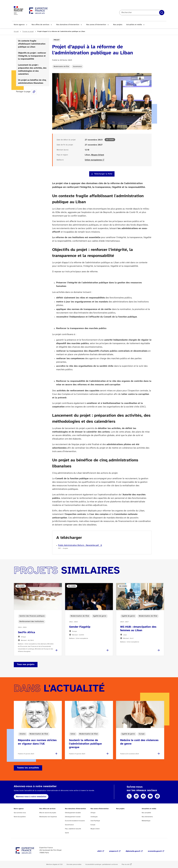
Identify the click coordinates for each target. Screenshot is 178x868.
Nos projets (118, 25)
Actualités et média (134, 25)
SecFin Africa (26, 632)
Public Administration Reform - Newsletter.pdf (79, 545)
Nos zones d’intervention (96, 25)
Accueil (16, 31)
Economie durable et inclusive (75, 821)
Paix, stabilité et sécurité (73, 829)
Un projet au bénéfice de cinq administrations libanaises (32, 82)
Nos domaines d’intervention (68, 25)
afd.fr (100, 851)
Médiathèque (146, 821)
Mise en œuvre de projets (48, 813)
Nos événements (147, 817)
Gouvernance (77, 66)
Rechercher (162, 13)
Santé (67, 833)
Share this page (34, 92)
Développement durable (73, 813)
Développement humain (73, 817)
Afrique (93, 813)
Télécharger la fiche (103, 174)
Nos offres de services (40, 25)
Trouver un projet (28, 31)
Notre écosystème (20, 817)
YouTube (150, 796)
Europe (93, 825)
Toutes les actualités (28, 768)
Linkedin (136, 796)
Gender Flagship (80, 627)
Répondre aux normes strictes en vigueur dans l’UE (37, 742)
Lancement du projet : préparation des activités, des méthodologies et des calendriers (32, 70)
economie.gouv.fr (155, 851)
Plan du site (126, 864)
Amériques (94, 817)
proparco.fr (114, 851)
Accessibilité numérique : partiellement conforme (102, 864)
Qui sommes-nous (20, 813)
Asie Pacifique (95, 821)
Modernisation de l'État (61, 66)
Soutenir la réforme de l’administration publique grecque (85, 744)
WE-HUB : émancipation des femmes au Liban (138, 629)
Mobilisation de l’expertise (48, 817)
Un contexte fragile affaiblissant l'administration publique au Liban (32, 44)
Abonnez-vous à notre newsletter (31, 797)
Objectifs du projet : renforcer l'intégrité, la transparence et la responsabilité (32, 56)
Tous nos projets (26, 664)
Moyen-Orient (98, 155)
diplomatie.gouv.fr (133, 851)
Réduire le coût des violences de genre (139, 742)
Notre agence (19, 25)
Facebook (143, 796)
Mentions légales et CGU (54, 864)
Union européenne (93, 160)
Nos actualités (146, 813)
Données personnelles (74, 864)
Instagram (157, 796)
